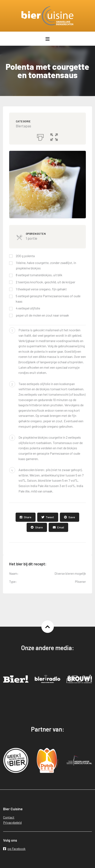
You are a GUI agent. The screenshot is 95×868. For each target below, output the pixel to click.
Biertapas (23, 126)
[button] (54, 136)
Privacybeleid (12, 822)
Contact (9, 817)
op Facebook (14, 849)
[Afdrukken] (40, 136)
